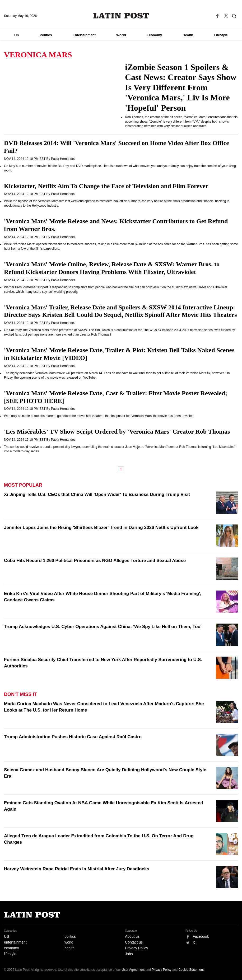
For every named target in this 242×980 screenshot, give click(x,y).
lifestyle (10, 954)
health (69, 948)
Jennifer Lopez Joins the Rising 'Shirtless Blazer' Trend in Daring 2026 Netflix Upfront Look (101, 528)
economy (11, 948)
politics (70, 936)
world (69, 942)
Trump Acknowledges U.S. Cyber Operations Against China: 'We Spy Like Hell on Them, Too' (103, 627)
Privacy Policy (136, 948)
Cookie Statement (191, 970)
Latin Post (121, 16)
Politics (46, 35)
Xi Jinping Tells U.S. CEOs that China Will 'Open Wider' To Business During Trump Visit (97, 494)
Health (188, 35)
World (121, 35)
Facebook (201, 936)
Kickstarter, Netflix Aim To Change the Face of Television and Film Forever (106, 186)
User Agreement (133, 970)
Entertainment (84, 35)
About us (132, 936)
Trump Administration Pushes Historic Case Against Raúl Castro (73, 737)
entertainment (15, 942)
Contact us (134, 942)
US (17, 35)
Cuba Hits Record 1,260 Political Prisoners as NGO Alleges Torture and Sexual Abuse (95, 561)
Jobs (129, 954)
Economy (154, 35)
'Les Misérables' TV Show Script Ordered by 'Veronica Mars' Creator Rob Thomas (117, 431)
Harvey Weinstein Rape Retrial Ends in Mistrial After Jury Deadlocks (77, 869)
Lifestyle (221, 35)
